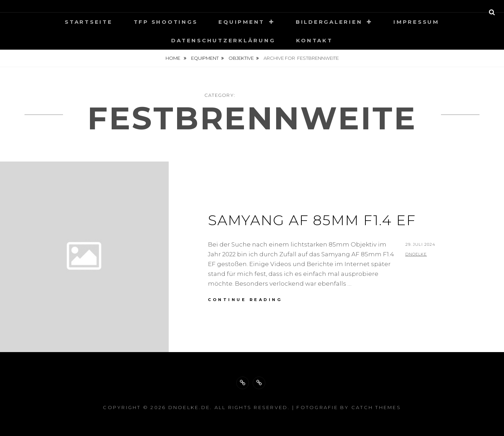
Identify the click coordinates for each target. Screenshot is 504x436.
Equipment (241, 22)
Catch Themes (376, 407)
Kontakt (314, 40)
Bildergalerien (329, 22)
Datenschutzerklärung (223, 40)
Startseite (89, 22)
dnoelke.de (189, 407)
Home (173, 58)
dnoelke (416, 254)
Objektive (241, 58)
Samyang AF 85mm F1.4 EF (312, 220)
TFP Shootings (166, 22)
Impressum (416, 22)
